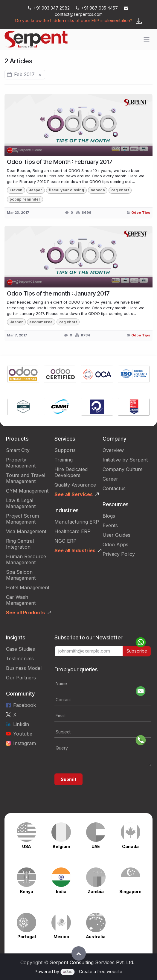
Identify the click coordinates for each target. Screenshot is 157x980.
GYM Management (27, 491)
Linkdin (21, 724)
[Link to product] (23, 375)
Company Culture (123, 469)
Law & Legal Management (21, 503)
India (61, 891)
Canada (130, 846)
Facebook (25, 705)
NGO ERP (65, 541)
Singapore (130, 891)
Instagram (25, 743)
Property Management (21, 463)
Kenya (27, 891)
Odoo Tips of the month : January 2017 (58, 293)
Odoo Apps (115, 544)
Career (110, 479)
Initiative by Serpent (125, 460)
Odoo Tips (141, 213)
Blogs (109, 516)
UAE (96, 846)
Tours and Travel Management (26, 478)
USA (26, 846)
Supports (65, 450)
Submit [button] (68, 779)
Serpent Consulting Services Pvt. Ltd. (92, 962)
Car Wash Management (21, 600)
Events (110, 525)
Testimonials (20, 659)
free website (110, 971)
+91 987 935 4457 (97, 8)
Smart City (18, 450)
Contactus (114, 488)
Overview (113, 450)
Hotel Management (28, 587)
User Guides (116, 535)
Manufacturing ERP (77, 522)
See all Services (74, 494)
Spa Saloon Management (21, 575)
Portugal (27, 937)
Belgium (61, 846)
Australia (96, 937)
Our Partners (21, 678)
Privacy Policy (119, 554)
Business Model (24, 668)
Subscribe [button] (137, 651)
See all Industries (75, 550)
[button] (79, 953)
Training (64, 460)
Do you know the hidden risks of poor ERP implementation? (74, 20)
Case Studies (20, 649)
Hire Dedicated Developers (71, 472)
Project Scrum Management (22, 519)
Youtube (23, 734)
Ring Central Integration (20, 544)
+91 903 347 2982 (49, 8)
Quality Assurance (75, 485)
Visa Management (26, 531)
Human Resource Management (26, 559)
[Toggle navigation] (147, 39)
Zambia (96, 891)
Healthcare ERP (73, 531)
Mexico (61, 937)
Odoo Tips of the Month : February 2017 (60, 162)
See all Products (25, 613)
